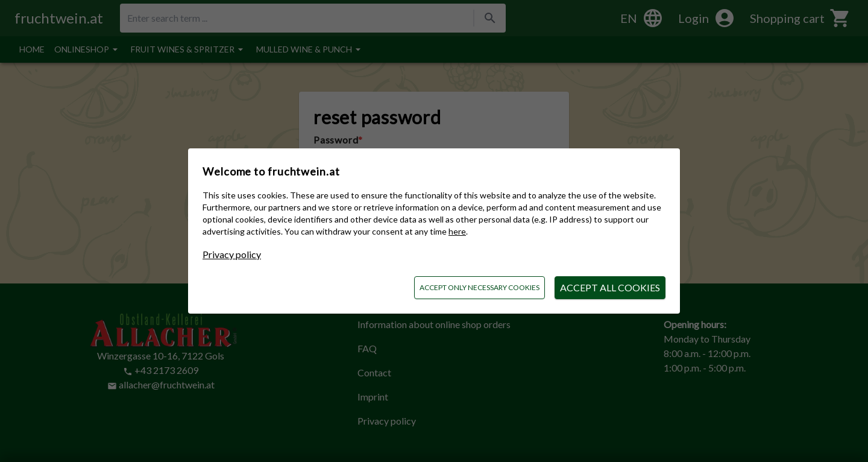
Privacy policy (232, 254)
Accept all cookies (610, 287)
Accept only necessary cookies (480, 287)
